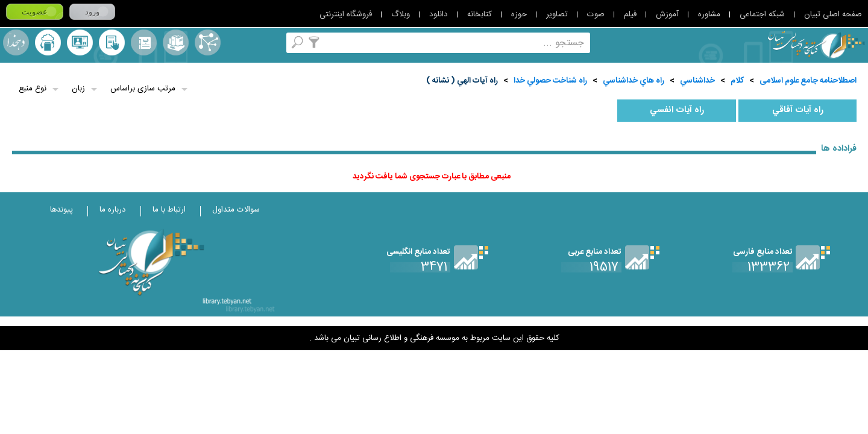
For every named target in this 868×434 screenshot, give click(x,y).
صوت (596, 14)
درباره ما (113, 210)
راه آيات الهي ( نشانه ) (462, 81)
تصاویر (557, 14)
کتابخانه (480, 14)
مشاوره (709, 14)
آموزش (667, 14)
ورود (92, 12)
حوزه (519, 14)
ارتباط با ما (169, 210)
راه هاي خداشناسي (634, 81)
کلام (737, 81)
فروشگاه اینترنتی (346, 14)
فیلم (630, 14)
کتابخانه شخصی (112, 42)
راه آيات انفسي (677, 110)
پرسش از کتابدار (80, 42)
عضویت (35, 12)
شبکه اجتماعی (762, 14)
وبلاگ (401, 14)
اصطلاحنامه (208, 42)
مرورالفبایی (144, 42)
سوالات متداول (236, 210)
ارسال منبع (48, 42)
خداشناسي (697, 81)
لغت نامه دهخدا (16, 42)
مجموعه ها (176, 42)
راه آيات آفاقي (798, 110)
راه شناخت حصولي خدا (550, 81)
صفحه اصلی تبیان (833, 14)
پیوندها (61, 210)
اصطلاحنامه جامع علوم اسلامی (808, 81)
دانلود (439, 14)
